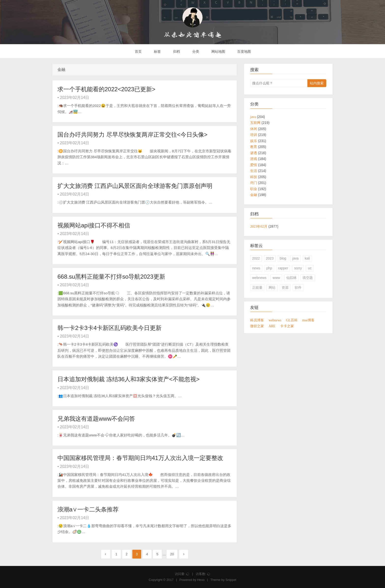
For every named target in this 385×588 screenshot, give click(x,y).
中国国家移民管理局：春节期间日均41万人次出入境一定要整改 (140, 458)
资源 (285, 287)
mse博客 (308, 320)
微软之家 (257, 326)
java (295, 258)
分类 (195, 52)
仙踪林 (291, 278)
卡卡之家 (287, 326)
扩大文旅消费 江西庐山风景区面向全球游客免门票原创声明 (135, 186)
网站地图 (218, 52)
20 (172, 554)
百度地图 (244, 52)
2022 (256, 258)
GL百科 (292, 320)
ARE (272, 326)
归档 (176, 52)
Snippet (231, 580)
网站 (272, 287)
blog (283, 258)
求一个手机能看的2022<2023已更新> (106, 89)
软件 (298, 287)
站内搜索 (317, 83)
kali (307, 258)
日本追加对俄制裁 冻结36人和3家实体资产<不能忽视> (129, 379)
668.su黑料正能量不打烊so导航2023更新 (111, 277)
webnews (259, 278)
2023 (270, 258)
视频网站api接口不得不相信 (94, 225)
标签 (157, 52)
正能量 (257, 287)
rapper (283, 268)
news (256, 268)
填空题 (308, 278)
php (269, 268)
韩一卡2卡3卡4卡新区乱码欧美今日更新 (110, 328)
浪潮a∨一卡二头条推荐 (88, 509)
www (276, 278)
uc (310, 268)
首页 (138, 52)
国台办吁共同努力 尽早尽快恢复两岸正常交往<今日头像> (132, 135)
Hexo (201, 580)
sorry (298, 268)
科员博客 (257, 320)
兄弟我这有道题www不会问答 (96, 419)
